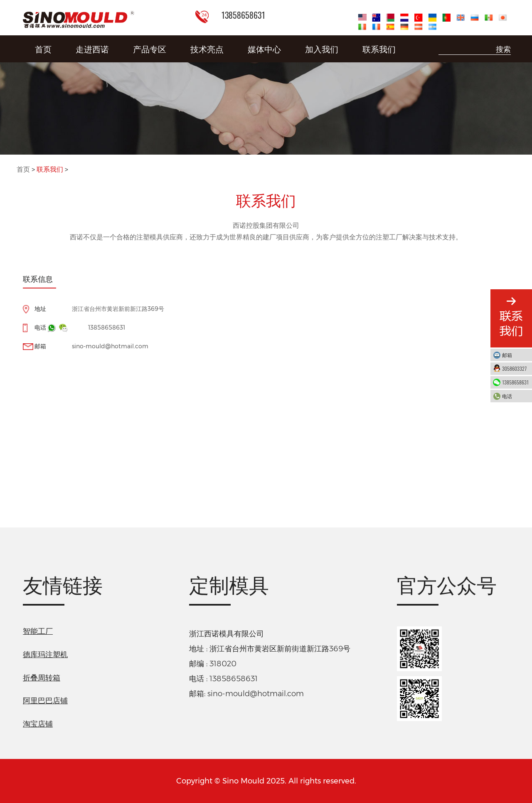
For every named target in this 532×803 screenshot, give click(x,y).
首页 (43, 49)
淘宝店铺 (38, 724)
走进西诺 (92, 49)
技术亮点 (207, 49)
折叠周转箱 (42, 678)
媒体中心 (264, 49)
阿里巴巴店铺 (45, 701)
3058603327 (515, 368)
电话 (515, 396)
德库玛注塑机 (45, 655)
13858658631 (107, 328)
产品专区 (150, 49)
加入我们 (322, 49)
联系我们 (379, 49)
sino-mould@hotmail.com (110, 346)
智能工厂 (38, 631)
